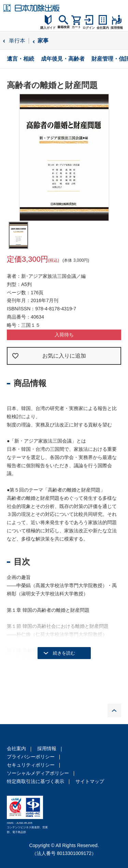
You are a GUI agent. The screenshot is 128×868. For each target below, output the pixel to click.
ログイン (89, 28)
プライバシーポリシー (31, 757)
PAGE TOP (114, 710)
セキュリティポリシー (31, 765)
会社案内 (16, 748)
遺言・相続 (20, 59)
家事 (43, 41)
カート (76, 27)
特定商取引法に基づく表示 (35, 781)
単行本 (17, 41)
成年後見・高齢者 (63, 59)
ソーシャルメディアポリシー (38, 773)
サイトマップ (90, 781)
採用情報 (47, 748)
